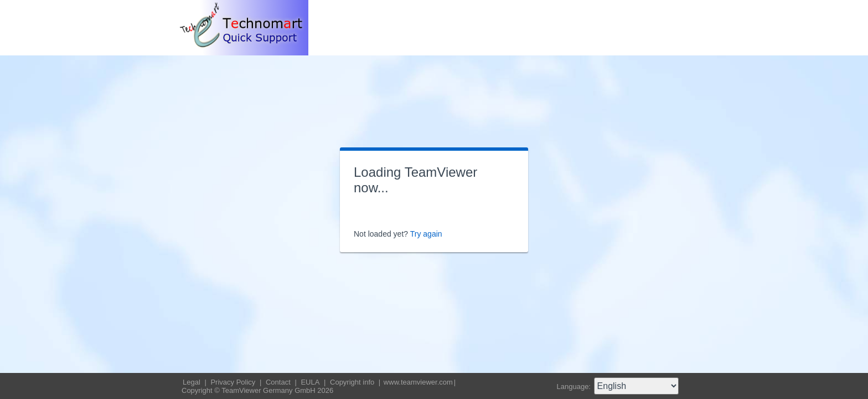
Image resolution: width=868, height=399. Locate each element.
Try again (426, 234)
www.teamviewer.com (418, 382)
